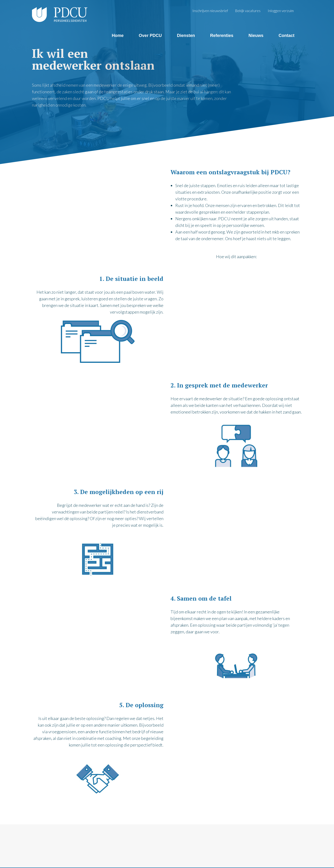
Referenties (222, 36)
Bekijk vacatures (248, 11)
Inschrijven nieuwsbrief (210, 11)
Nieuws (256, 36)
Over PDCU (150, 36)
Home (118, 36)
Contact (287, 36)
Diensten (186, 36)
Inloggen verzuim (281, 11)
